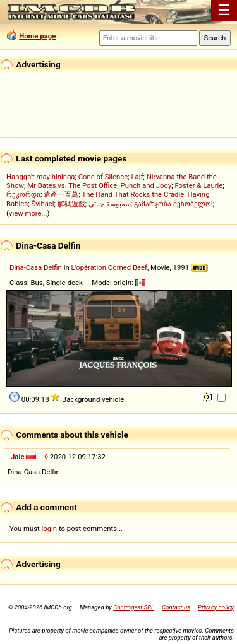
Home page (37, 36)
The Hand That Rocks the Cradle (133, 194)
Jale (18, 457)
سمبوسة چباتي (110, 204)
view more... (28, 213)
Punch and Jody (146, 185)
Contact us (176, 607)
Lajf (137, 177)
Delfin (53, 267)
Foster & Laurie (198, 185)
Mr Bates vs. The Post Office (72, 185)
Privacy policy (216, 607)
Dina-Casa (26, 267)
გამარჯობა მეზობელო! (173, 204)
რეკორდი (23, 194)
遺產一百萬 (61, 194)
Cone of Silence (103, 177)
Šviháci (42, 204)
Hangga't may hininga (40, 177)
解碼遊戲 (71, 204)
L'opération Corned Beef (109, 267)
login (50, 529)
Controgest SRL (134, 607)
